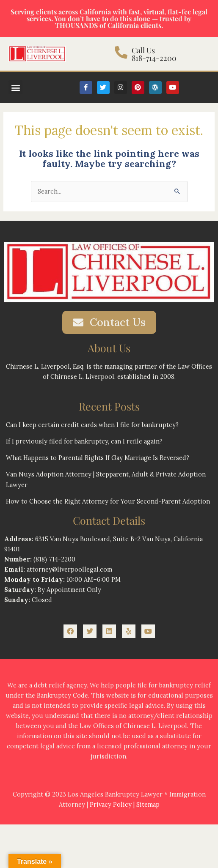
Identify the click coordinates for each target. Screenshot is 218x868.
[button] (15, 87)
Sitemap (148, 804)
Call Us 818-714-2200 (154, 54)
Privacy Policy (111, 804)
